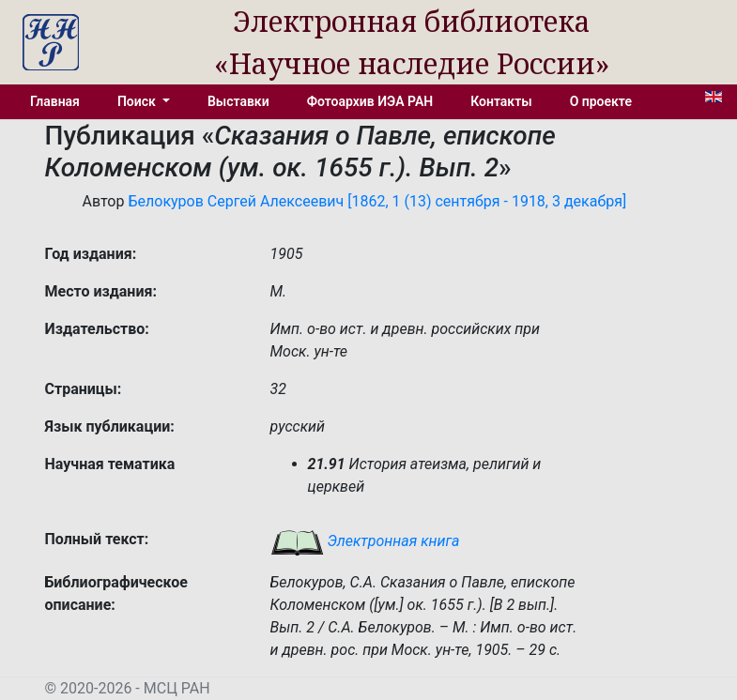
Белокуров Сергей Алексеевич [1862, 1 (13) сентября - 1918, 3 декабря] (377, 201)
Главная (55, 101)
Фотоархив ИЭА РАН (370, 101)
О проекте (601, 101)
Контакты (501, 101)
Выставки (238, 101)
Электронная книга (365, 541)
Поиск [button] (138, 101)
